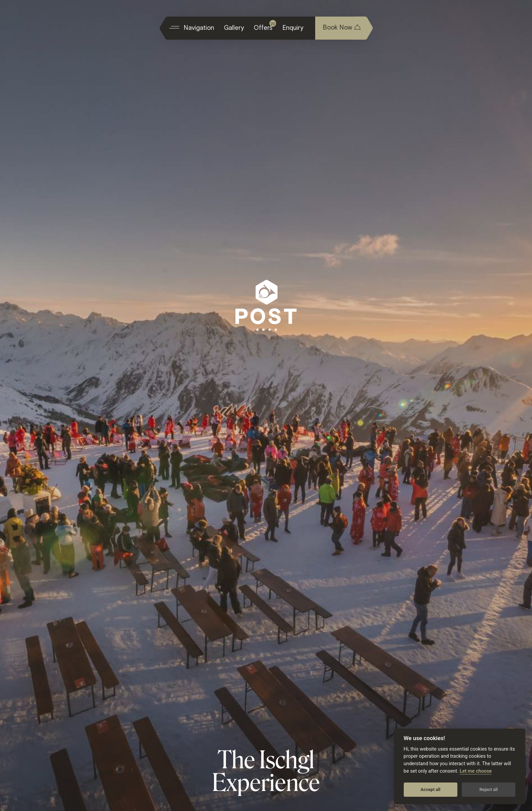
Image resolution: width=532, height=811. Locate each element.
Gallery (234, 27)
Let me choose (476, 771)
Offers (265, 26)
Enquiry (293, 27)
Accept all (431, 789)
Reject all (489, 789)
